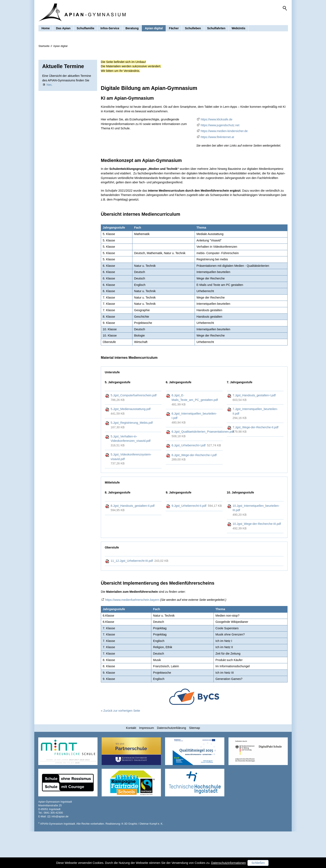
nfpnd (60, 853)
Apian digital (154, 32)
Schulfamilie (86, 32)
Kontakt (131, 764)
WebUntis (238, 32)
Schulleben (193, 32)
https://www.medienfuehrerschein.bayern (132, 636)
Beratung (132, 32)
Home (46, 32)
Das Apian (63, 32)
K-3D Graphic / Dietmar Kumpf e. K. (142, 860)
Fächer (174, 32)
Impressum (146, 764)
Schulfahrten (216, 32)
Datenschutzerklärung (172, 764)
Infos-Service (110, 32)
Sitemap (194, 764)
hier (49, 121)
